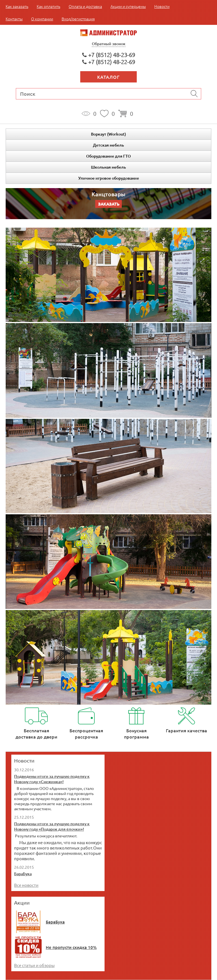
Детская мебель (108, 145)
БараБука (23, 874)
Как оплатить (48, 6)
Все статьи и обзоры (34, 965)
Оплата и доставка (85, 6)
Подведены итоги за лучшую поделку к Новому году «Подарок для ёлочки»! (52, 826)
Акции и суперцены (128, 6)
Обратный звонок (109, 44)
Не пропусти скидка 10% (71, 947)
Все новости (26, 885)
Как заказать (17, 6)
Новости (162, 6)
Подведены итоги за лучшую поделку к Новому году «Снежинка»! (52, 779)
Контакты (14, 19)
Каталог (108, 77)
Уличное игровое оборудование (109, 178)
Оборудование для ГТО (108, 156)
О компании (42, 19)
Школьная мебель (108, 167)
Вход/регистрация (78, 19)
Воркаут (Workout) (108, 134)
